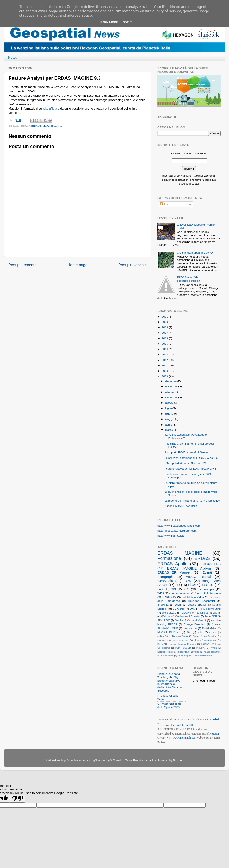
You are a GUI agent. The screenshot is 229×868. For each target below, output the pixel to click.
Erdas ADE (211, 616)
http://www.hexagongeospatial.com (179, 526)
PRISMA (200, 648)
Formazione (169, 558)
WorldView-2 (169, 613)
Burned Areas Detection (205, 636)
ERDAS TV (169, 597)
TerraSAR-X (183, 652)
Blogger (178, 760)
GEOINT (186, 613)
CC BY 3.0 (187, 725)
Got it (127, 22)
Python (213, 648)
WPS (161, 593)
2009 (165, 376)
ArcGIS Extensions (209, 593)
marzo (169, 430)
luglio (169, 408)
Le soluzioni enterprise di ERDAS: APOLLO (191, 458)
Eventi (207, 572)
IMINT (175, 628)
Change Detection (194, 624)
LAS (160, 589)
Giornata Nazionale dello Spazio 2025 (169, 705)
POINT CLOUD (183, 648)
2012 (165, 360)
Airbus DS (163, 636)
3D (178, 585)
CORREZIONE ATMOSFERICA (173, 640)
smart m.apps (184, 656)
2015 (165, 344)
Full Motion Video (193, 597)
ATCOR (213, 632)
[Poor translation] (17, 799)
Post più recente (22, 265)
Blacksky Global (180, 636)
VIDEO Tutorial (199, 577)
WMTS (217, 613)
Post (165, 204)
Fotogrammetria (180, 593)
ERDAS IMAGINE (180, 553)
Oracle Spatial (197, 605)
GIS (187, 589)
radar (200, 632)
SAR (189, 632)
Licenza (176, 725)
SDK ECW (164, 620)
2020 (165, 322)
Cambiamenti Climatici (188, 616)
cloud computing (211, 609)
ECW (188, 581)
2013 (165, 354)
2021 (165, 316)
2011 (165, 365)
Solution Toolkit (165, 652)
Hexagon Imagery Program (182, 644)
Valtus (196, 652)
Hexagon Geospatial (201, 601)
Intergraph (165, 577)
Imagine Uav (190, 628)
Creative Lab (210, 640)
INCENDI (206, 644)
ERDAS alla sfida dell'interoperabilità (189, 279)
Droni (160, 644)
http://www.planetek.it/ (171, 536)
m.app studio (167, 656)
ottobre (170, 392)
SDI (174, 589)
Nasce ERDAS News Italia (181, 506)
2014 (165, 349)
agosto (170, 403)
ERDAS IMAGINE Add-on (47, 126)
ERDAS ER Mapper (174, 572)
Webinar (166, 616)
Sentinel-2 (202, 613)
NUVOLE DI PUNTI (169, 632)
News (13, 57)
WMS (178, 605)
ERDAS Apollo (172, 564)
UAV (192, 609)
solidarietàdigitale (203, 656)
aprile (169, 425)
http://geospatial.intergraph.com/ (177, 531)
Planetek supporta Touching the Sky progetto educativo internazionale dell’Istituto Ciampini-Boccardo (170, 682)
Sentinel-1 (181, 620)
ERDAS (202, 558)
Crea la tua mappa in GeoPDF (196, 252)
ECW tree (179, 609)
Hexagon (214, 734)
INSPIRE (163, 605)
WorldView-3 (199, 620)
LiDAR (193, 585)
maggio (170, 419)
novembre (172, 386)
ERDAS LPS (211, 564)
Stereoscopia (206, 589)
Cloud (197, 640)
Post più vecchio (133, 265)
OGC (210, 585)
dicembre (171, 381)
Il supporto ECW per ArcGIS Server (186, 452)
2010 (165, 371)
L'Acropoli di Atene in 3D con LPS (185, 463)
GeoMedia (165, 581)
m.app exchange (212, 652)
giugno (170, 414)
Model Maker (209, 628)
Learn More (108, 22)
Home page (77, 265)
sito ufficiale (51, 108)
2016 (165, 338)
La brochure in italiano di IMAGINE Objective (192, 500)
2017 (165, 333)
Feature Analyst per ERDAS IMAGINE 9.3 (190, 468)
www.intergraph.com (184, 738)
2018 (165, 327)
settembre (172, 397)
